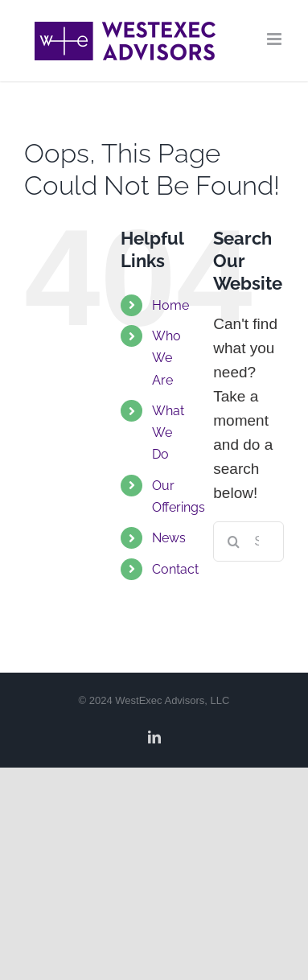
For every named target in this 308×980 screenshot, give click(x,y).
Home (170, 305)
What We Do (168, 432)
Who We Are (166, 358)
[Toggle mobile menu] (275, 39)
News (169, 538)
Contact (175, 569)
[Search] (233, 541)
